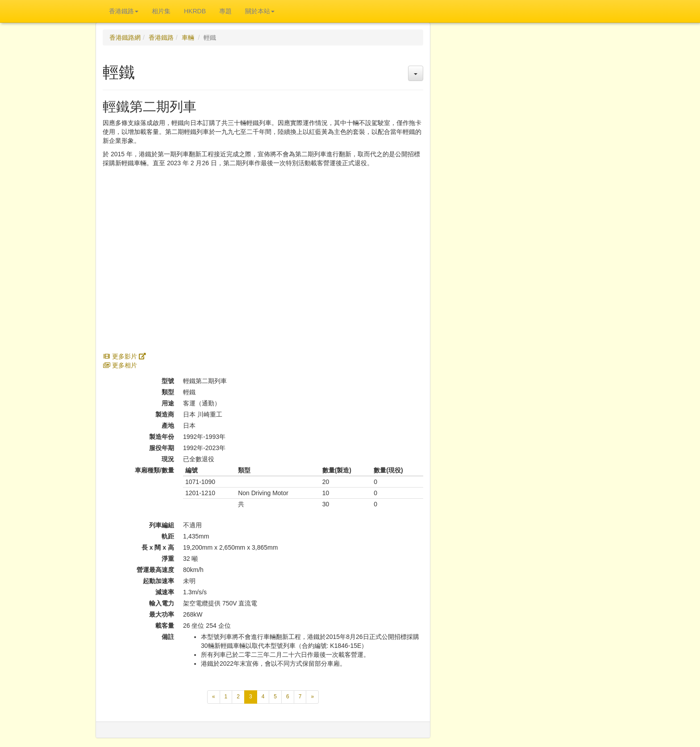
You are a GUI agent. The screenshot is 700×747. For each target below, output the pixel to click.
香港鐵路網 (125, 38)
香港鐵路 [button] (124, 11)
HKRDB (195, 11)
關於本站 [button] (260, 11)
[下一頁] (312, 697)
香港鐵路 (161, 38)
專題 (225, 11)
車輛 (188, 38)
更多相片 (120, 365)
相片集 (161, 11)
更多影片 (124, 356)
